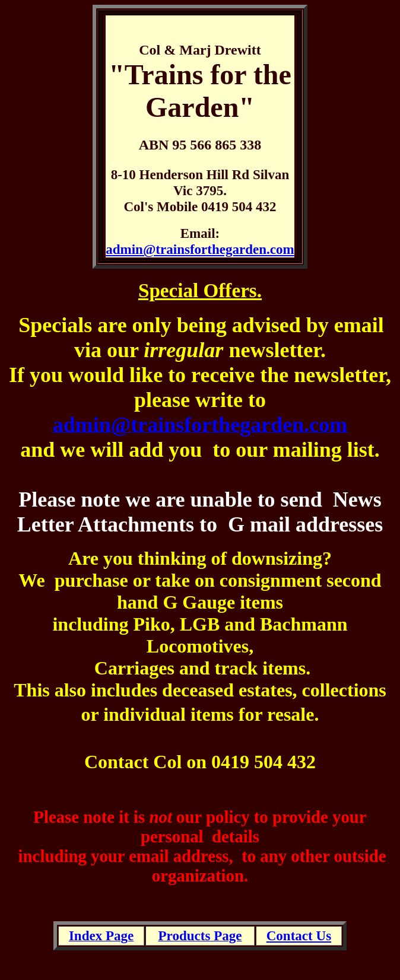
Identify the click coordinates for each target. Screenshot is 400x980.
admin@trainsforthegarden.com (200, 249)
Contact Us (299, 936)
